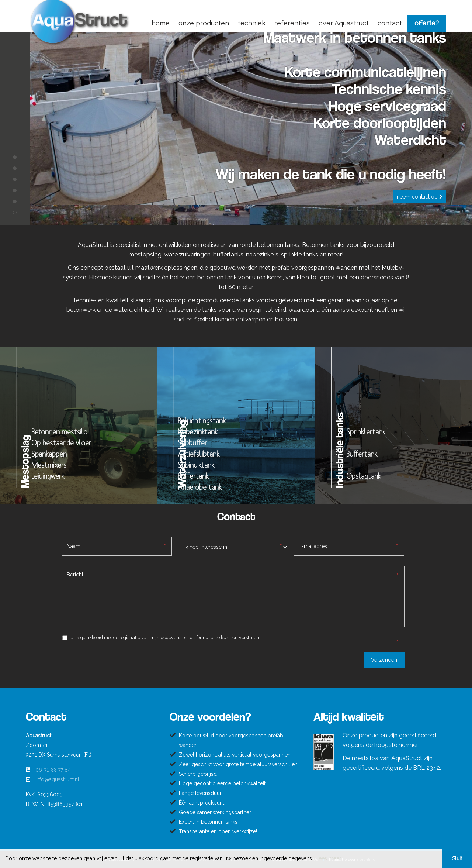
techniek (252, 23)
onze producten (204, 23)
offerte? (427, 23)
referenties (292, 23)
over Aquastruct (344, 23)
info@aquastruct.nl (57, 779)
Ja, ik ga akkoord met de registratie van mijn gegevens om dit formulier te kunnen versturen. (164, 638)
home (161, 23)
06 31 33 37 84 (53, 770)
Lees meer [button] (328, 858)
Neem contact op (420, 197)
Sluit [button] (457, 858)
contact (390, 23)
